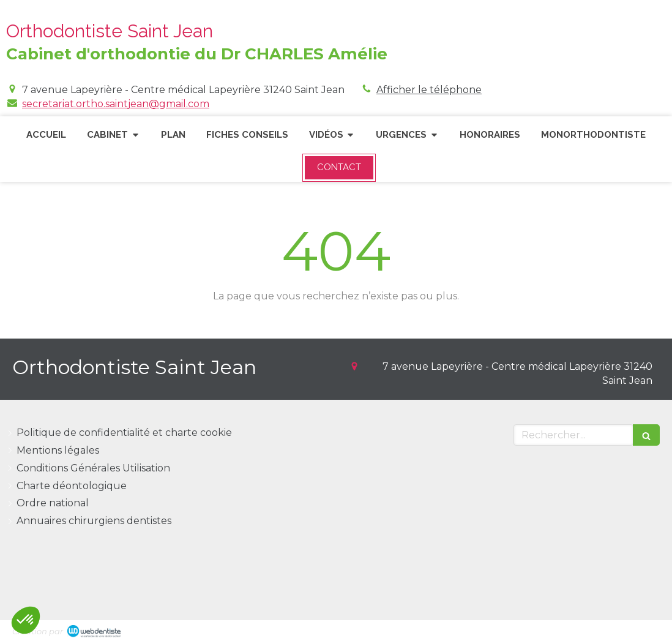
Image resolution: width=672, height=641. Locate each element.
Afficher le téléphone (429, 90)
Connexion (633, 629)
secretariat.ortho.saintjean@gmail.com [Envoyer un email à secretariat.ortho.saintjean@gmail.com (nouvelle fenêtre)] (116, 104)
